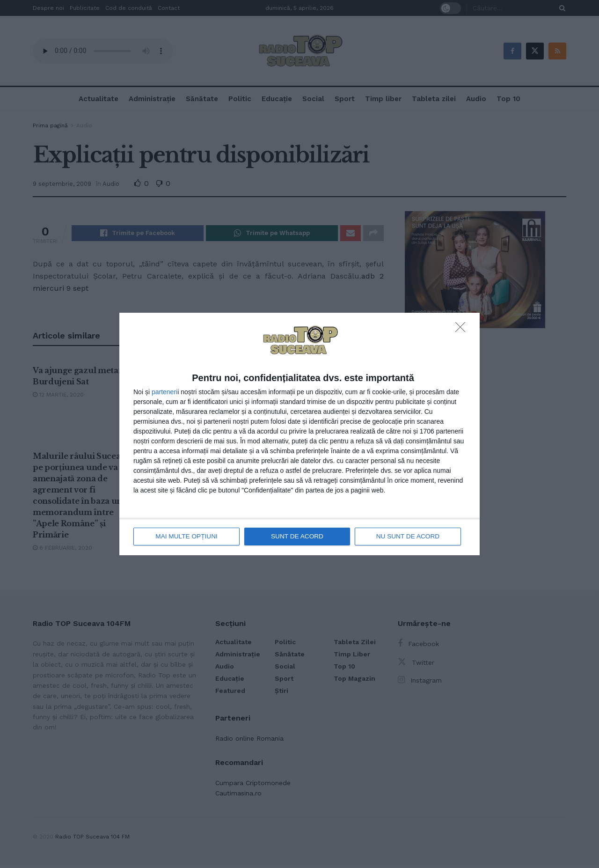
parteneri (164, 392)
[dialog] (299, 434)
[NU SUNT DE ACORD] (463, 330)
